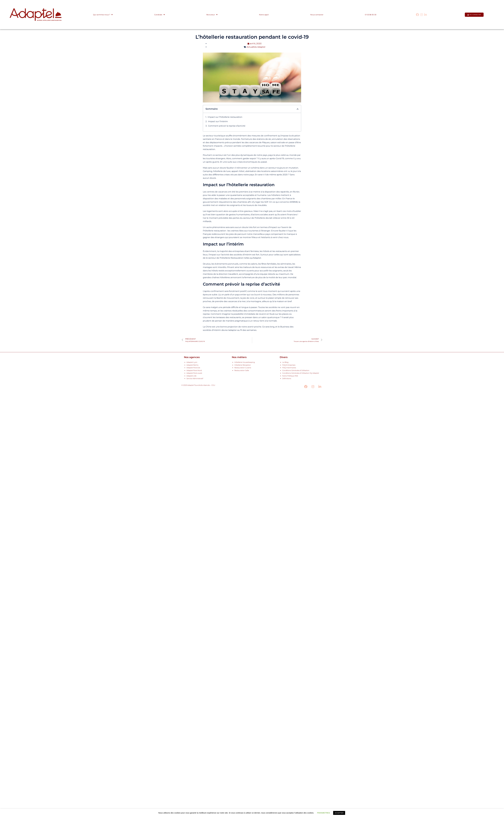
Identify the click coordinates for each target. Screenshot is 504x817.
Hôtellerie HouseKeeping (245, 362)
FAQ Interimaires (289, 368)
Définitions (287, 379)
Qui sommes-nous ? (103, 15)
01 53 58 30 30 (371, 15)
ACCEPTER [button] (339, 813)
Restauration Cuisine (243, 368)
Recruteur (212, 15)
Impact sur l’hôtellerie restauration (225, 117)
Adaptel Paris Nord (194, 370)
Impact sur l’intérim (218, 121)
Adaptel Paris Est (193, 368)
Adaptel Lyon (192, 362)
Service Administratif (195, 379)
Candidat (160, 15)
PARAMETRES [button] (324, 813)
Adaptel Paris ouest (194, 373)
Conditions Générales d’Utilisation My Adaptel (301, 373)
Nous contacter (317, 15)
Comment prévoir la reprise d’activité (227, 126)
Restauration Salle (242, 370)
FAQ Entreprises (289, 365)
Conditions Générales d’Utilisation (296, 370)
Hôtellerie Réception (243, 365)
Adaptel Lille (191, 376)
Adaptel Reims (192, 365)
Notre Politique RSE (290, 376)
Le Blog (285, 362)
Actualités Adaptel (256, 47)
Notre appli (264, 15)
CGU (213, 385)
